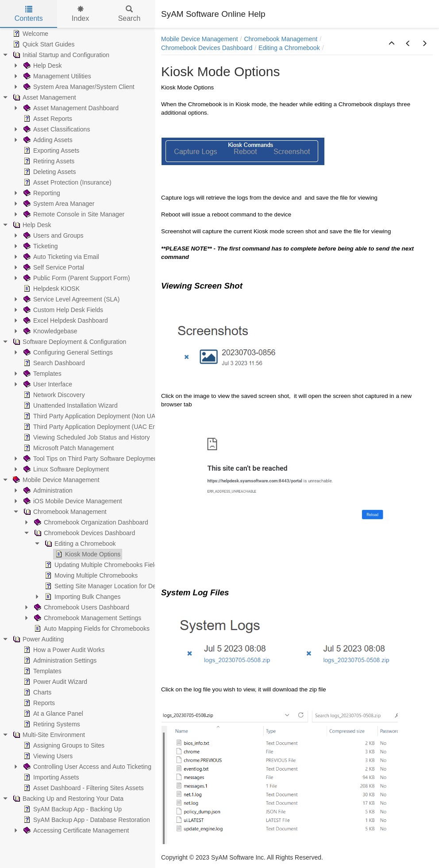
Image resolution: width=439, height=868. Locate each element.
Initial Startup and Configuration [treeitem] (60, 55)
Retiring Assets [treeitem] (48, 161)
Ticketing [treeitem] (40, 246)
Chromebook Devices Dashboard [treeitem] (84, 533)
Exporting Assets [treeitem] (50, 150)
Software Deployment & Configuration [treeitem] (69, 342)
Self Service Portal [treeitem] (53, 267)
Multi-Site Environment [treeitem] (48, 735)
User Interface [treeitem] (47, 384)
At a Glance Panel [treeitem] (52, 714)
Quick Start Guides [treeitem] (43, 44)
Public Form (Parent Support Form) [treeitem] (76, 278)
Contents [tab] (29, 14)
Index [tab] (80, 14)
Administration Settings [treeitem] (59, 660)
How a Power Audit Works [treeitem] (63, 650)
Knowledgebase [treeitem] (50, 331)
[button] (392, 44)
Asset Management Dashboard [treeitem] (70, 108)
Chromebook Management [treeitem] (64, 512)
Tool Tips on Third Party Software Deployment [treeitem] (90, 459)
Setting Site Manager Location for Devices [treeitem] (106, 586)
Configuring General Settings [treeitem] (67, 352)
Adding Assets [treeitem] (47, 140)
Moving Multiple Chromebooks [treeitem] (90, 575)
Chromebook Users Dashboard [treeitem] (81, 607)
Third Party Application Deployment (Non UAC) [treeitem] (92, 416)
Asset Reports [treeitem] (47, 119)
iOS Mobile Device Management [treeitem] (72, 501)
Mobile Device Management (200, 39)
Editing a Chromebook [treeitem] (79, 544)
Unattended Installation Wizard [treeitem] (70, 405)
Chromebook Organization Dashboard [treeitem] (90, 522)
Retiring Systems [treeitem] (51, 724)
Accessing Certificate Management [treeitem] (75, 830)
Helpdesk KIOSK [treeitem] (51, 289)
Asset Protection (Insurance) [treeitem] (67, 182)
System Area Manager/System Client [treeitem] (78, 87)
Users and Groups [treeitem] (53, 235)
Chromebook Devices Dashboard (207, 48)
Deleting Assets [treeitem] (49, 172)
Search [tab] (129, 14)
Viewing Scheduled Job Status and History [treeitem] (86, 437)
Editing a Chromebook (289, 48)
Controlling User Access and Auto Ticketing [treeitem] (87, 767)
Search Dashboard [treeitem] (53, 363)
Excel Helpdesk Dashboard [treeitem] (65, 320)
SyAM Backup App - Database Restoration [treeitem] (86, 820)
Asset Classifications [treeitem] (56, 129)
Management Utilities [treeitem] (56, 76)
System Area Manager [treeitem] (58, 204)
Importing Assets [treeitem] (50, 777)
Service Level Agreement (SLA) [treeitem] (71, 299)
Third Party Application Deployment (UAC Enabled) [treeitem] (98, 427)
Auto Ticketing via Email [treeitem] (60, 257)
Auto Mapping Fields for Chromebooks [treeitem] (91, 629)
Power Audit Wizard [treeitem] (54, 682)
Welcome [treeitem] (30, 34)
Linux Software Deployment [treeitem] (65, 469)
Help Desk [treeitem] (42, 66)
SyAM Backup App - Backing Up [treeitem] (72, 809)
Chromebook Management (281, 39)
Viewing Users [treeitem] (47, 756)
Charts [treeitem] (37, 692)
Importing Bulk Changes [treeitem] (82, 597)
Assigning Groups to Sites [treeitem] (63, 745)
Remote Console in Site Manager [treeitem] (73, 214)
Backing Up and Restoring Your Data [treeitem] (67, 799)
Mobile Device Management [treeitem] (55, 480)
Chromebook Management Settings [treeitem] (87, 618)
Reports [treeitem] (38, 703)
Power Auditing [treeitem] (37, 639)
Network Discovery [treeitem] (53, 395)
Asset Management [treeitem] (44, 97)
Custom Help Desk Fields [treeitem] (62, 310)
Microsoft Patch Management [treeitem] (68, 448)
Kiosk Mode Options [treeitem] (87, 554)
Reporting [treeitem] (41, 193)
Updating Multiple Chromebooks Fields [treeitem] (102, 565)
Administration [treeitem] (47, 490)
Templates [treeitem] (42, 374)
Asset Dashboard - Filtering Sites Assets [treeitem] (83, 788)
